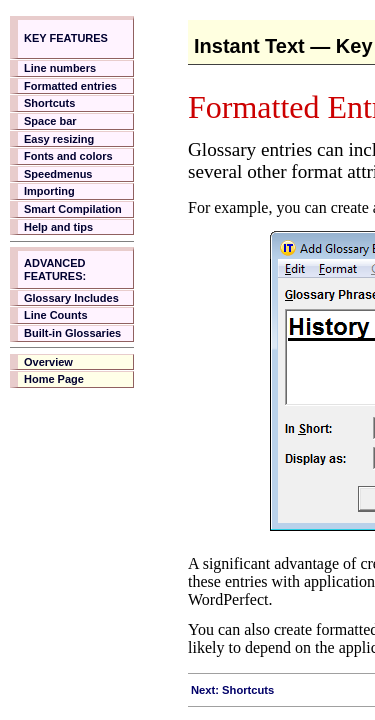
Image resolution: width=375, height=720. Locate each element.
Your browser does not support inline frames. (80, 350)
